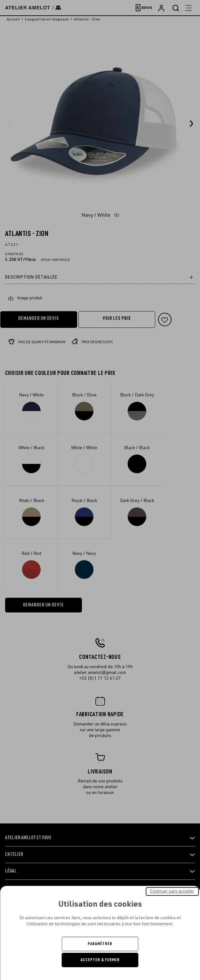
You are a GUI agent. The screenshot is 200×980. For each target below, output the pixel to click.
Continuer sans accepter (172, 891)
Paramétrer (100, 944)
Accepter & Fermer (100, 960)
